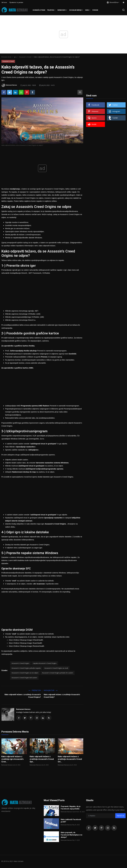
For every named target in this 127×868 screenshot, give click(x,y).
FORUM (95, 10)
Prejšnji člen (35, 690)
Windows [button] (62, 10)
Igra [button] (88, 10)
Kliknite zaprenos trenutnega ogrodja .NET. (22, 311)
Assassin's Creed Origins (20, 663)
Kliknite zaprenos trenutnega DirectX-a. (20, 320)
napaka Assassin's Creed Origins (45, 663)
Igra (15, 57)
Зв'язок (4, 2)
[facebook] (89, 828)
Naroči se (120, 816)
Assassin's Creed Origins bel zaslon (24, 678)
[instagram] (108, 828)
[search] (123, 10)
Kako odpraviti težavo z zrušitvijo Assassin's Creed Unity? (62, 696)
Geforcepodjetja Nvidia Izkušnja (24, 351)
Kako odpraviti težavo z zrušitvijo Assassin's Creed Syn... (42, 760)
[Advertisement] (42, 291)
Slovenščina (112, 2)
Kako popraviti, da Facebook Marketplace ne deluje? (72, 835)
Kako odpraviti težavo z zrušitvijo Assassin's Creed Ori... (70, 760)
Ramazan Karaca (23, 709)
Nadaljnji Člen (51, 690)
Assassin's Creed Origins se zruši (56, 668)
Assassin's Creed (25, 57)
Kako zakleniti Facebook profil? (71, 821)
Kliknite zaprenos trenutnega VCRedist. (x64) (23, 314)
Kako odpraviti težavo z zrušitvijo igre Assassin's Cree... (12, 760)
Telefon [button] (51, 10)
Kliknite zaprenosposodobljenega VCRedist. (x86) (25, 317)
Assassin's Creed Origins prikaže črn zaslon (58, 673)
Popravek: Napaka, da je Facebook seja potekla (71, 808)
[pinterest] (101, 828)
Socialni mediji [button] (76, 10)
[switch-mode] (123, 2)
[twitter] (95, 828)
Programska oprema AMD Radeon (35, 406)
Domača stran (39, 10)
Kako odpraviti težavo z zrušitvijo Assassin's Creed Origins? (23, 696)
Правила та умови (16, 2)
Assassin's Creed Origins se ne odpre (25, 673)
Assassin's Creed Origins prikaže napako (26, 668)
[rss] (114, 828)
